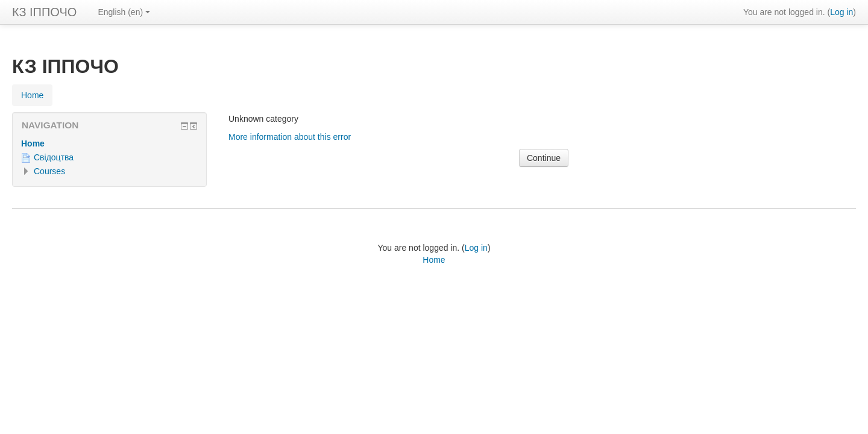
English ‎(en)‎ (124, 12)
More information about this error (290, 137)
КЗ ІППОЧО (44, 12)
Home (33, 143)
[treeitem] (109, 143)
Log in (841, 12)
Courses (49, 171)
